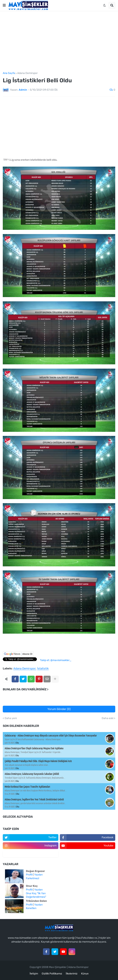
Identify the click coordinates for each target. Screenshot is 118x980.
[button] (4, 5)
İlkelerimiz (72, 974)
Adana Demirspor (27, 73)
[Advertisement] (59, 41)
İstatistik (43, 669)
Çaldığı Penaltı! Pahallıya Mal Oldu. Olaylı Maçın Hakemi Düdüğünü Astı (38, 761)
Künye (85, 974)
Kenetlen (31, 908)
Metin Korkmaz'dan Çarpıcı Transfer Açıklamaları (27, 787)
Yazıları (38, 875)
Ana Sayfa (9, 73)
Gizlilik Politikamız (52, 974)
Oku (17, 743)
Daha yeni (11, 718)
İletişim (34, 974)
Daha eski (108, 718)
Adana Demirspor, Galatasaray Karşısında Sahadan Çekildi (32, 774)
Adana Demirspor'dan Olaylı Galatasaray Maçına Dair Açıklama (34, 748)
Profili (29, 875)
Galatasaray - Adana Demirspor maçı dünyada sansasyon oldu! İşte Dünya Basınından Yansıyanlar (51, 736)
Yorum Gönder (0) (59, 709)
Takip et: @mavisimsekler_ (56, 660)
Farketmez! (33, 878)
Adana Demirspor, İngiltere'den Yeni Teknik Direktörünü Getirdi (34, 799)
